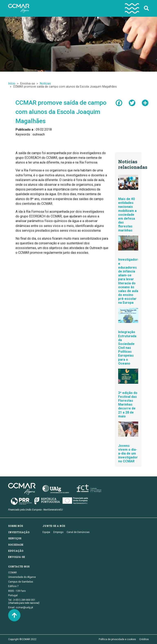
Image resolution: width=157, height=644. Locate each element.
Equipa (46, 532)
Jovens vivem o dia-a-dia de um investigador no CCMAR (128, 454)
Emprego (58, 532)
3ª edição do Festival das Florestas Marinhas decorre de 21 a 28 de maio (128, 405)
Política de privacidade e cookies (117, 639)
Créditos (144, 639)
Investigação (19, 532)
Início (12, 83)
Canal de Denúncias (78, 532)
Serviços (15, 538)
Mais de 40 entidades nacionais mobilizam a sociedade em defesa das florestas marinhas (127, 215)
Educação (16, 551)
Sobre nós (16, 526)
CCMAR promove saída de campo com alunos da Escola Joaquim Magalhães (61, 112)
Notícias (45, 83)
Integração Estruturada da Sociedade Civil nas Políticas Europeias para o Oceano (127, 348)
